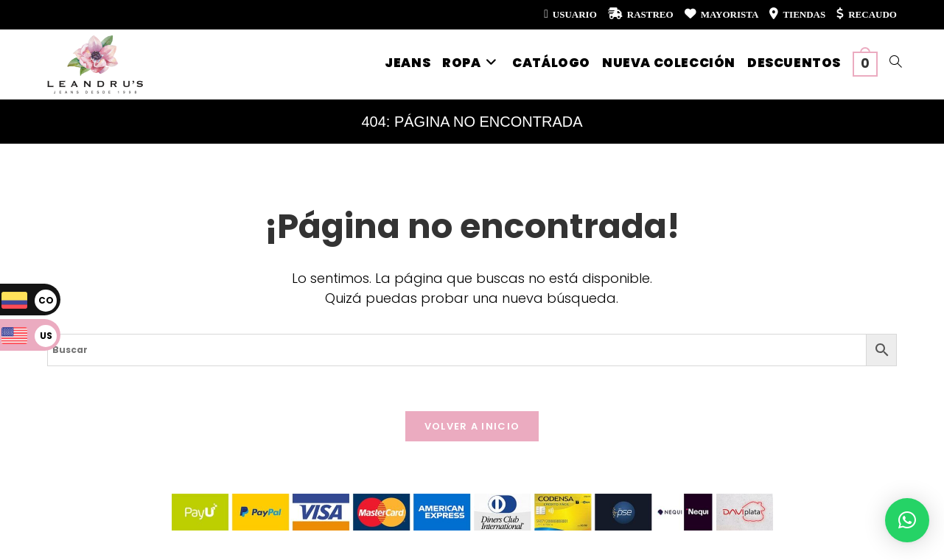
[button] (907, 520)
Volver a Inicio (472, 426)
